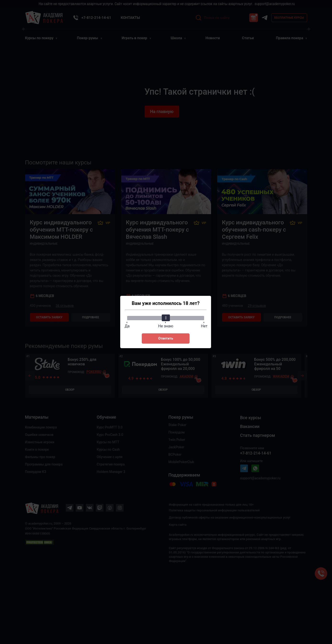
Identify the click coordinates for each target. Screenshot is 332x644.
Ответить (166, 338)
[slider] (166, 318)
